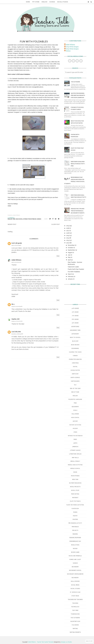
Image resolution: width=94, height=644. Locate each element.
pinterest (75, 498)
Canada (75, 356)
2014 (68, 238)
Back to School (75, 337)
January (70, 279)
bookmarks (75, 348)
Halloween (75, 414)
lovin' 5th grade (17, 243)
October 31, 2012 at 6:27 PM (17, 321)
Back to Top (89, 641)
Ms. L (13, 304)
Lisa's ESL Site (16, 332)
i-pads (75, 432)
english (10, 219)
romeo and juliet (75, 559)
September (72, 250)
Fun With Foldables (74, 272)
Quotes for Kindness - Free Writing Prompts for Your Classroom (78, 95)
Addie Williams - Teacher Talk (36, 642)
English (44, 2)
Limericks (75, 447)
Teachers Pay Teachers (75, 599)
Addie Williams (16, 260)
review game (75, 552)
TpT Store (36, 2)
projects (75, 530)
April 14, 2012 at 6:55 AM (16, 245)
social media (75, 585)
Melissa (68, 51)
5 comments (11, 218)
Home (28, 2)
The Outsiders (75, 82)
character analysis (75, 359)
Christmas (75, 363)
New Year (75, 479)
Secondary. (75, 578)
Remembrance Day (75, 541)
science (39, 219)
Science (52, 2)
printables (75, 527)
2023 (68, 226)
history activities (75, 425)
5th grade (75, 312)
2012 (68, 243)
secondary (75, 567)
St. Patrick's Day (75, 592)
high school (19, 219)
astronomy (75, 334)
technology (75, 607)
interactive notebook (30, 219)
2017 (68, 231)
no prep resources (75, 483)
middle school (75, 468)
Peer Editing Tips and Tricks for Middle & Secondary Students (78, 211)
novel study (75, 490)
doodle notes (75, 370)
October (71, 248)
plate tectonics (75, 501)
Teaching (75, 603)
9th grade (75, 323)
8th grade (75, 319)
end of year (75, 392)
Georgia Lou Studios (66, 642)
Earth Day (75, 374)
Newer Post (12, 224)
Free (14, 219)
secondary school (75, 570)
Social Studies (63, 2)
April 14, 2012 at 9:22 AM (16, 262)
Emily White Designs (72, 47)
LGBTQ (75, 443)
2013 (68, 240)
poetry (75, 516)
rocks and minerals (75, 556)
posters (75, 519)
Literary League (75, 450)
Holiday (75, 428)
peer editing (75, 494)
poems (75, 512)
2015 (68, 235)
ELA (75, 385)
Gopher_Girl (16, 319)
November (71, 245)
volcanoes (75, 625)
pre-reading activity (75, 523)
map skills (75, 458)
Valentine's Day (75, 621)
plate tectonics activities (75, 505)
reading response (75, 538)
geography (75, 407)
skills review (75, 581)
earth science (75, 377)
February (71, 276)
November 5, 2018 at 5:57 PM (17, 334)
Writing (75, 629)
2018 (68, 228)
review (75, 549)
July (69, 255)
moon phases (75, 476)
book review (75, 345)
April (69, 260)
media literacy (75, 461)
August (70, 253)
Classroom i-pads (73, 267)
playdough (75, 509)
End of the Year (75, 388)
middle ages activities (75, 465)
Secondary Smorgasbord (75, 574)
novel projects (75, 487)
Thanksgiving (75, 614)
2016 (68, 233)
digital (75, 367)
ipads (75, 439)
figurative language (75, 399)
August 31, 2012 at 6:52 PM (17, 306)
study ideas (75, 596)
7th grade (75, 316)
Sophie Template (49, 642)
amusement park (75, 330)
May (69, 257)
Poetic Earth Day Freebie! (76, 269)
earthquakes (75, 381)
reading (75, 534)
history (75, 421)
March (70, 274)
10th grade (75, 308)
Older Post (56, 224)
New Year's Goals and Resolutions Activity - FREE (78, 164)
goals (75, 410)
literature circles (75, 454)
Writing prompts (75, 632)
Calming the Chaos (75, 352)
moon (75, 472)
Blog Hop (75, 341)
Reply (58, 256)
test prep (75, 610)
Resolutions (75, 545)
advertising (75, 327)
